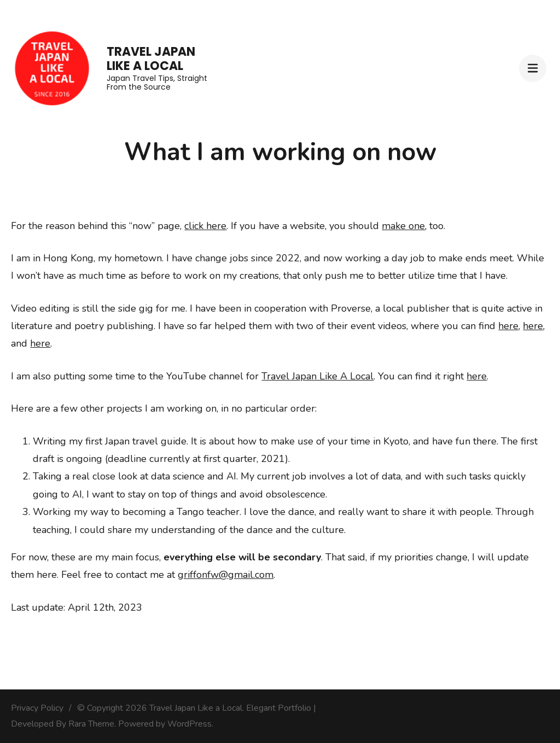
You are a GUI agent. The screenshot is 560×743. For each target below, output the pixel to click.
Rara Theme (91, 724)
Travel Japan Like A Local (317, 376)
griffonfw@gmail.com (226, 575)
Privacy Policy (37, 708)
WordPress (189, 724)
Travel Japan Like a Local (151, 59)
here (508, 326)
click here (205, 226)
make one (403, 226)
